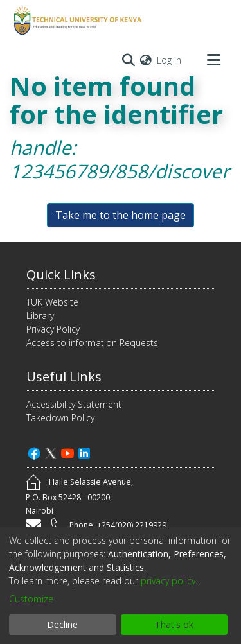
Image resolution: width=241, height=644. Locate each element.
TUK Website (52, 302)
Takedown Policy (60, 418)
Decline (62, 624)
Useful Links (64, 377)
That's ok (174, 624)
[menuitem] (146, 60)
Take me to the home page (121, 215)
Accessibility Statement (74, 404)
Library (40, 316)
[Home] (76, 21)
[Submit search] (128, 60)
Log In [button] (170, 60)
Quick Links (61, 274)
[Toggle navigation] (213, 60)
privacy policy (168, 581)
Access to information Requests (92, 343)
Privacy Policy (53, 329)
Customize (31, 599)
